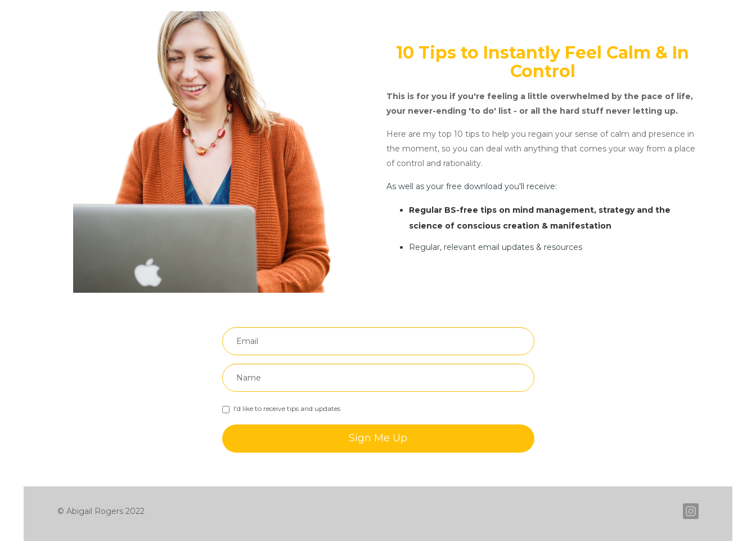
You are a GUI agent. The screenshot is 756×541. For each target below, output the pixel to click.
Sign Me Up (378, 438)
